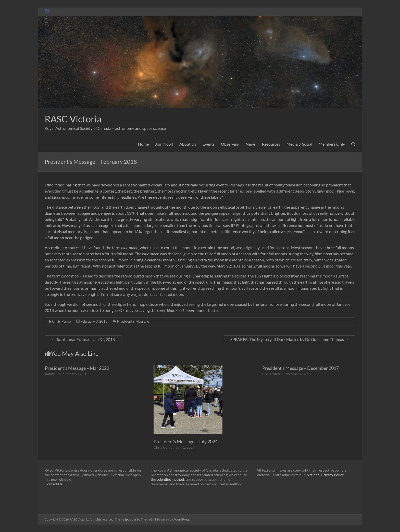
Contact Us (53, 484)
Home (143, 144)
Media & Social (299, 144)
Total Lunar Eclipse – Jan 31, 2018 (83, 339)
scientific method (170, 479)
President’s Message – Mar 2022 (77, 368)
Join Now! (164, 144)
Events (209, 144)
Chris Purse (61, 321)
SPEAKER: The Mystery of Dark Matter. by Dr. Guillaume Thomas (290, 339)
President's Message (133, 321)
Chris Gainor (164, 447)
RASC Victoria (73, 119)
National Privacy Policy (325, 475)
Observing (230, 144)
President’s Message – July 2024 (186, 441)
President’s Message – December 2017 (301, 368)
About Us (188, 144)
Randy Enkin (55, 374)
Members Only (332, 144)
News (251, 144)
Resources (271, 144)
